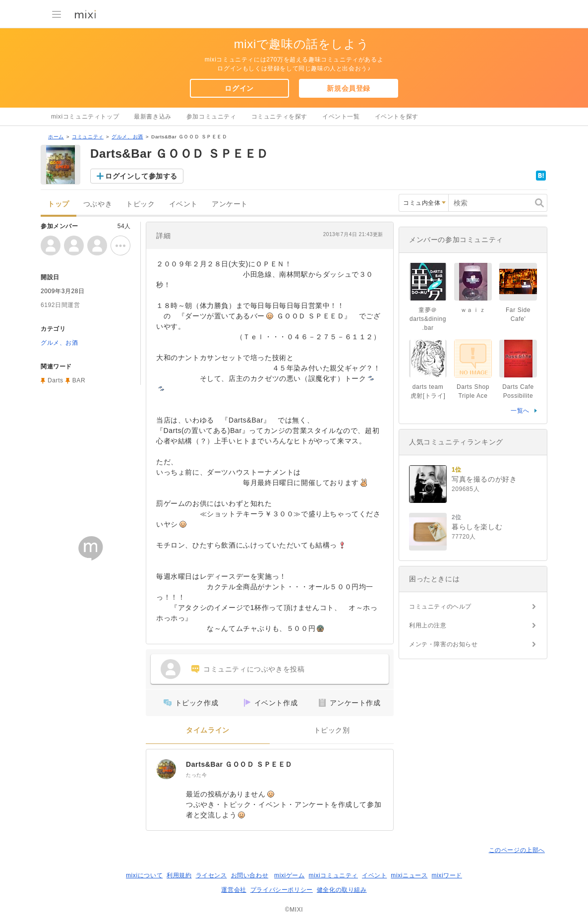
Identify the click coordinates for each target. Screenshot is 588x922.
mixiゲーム (290, 875)
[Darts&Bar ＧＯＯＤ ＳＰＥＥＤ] (166, 769)
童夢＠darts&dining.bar (428, 319)
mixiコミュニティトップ (85, 117)
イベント (183, 204)
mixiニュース (409, 875)
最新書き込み (153, 117)
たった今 (196, 775)
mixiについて (144, 875)
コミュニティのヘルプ (440, 607)
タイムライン (208, 730)
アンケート (230, 204)
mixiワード (447, 875)
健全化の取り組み (342, 890)
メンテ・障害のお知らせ (443, 644)
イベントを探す (397, 117)
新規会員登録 (349, 88)
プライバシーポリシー (282, 890)
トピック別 (332, 730)
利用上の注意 (428, 625)
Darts (56, 380)
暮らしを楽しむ (477, 527)
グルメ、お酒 (127, 137)
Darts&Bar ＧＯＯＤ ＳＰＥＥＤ (239, 764)
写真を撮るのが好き (484, 479)
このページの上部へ (517, 850)
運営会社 (234, 890)
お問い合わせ (250, 875)
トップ (59, 204)
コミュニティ (88, 137)
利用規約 (179, 875)
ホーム (56, 137)
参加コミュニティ (211, 117)
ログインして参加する (141, 176)
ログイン (239, 88)
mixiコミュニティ (333, 875)
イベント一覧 (341, 117)
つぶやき (98, 204)
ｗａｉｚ (473, 310)
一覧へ (520, 411)
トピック (140, 204)
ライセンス (211, 875)
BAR (79, 380)
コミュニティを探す (279, 117)
